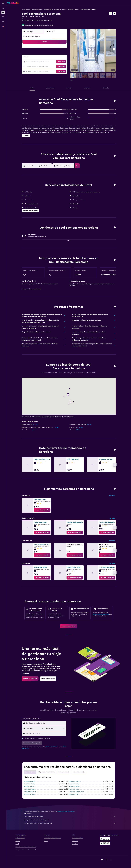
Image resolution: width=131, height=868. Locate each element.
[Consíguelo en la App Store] (105, 843)
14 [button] (54, 57)
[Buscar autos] (3, 16)
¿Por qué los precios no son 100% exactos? (70, 823)
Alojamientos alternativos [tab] (46, 772)
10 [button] (36, 57)
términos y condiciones (51, 747)
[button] (3, 3)
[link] (42, 510)
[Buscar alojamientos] (3, 12)
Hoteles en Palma (74, 784)
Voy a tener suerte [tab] (64, 772)
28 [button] (54, 66)
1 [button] (58, 49)
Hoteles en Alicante (30, 789)
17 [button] (36, 62)
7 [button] (54, 53)
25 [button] (40, 66)
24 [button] (36, 66)
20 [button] (49, 62)
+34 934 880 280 (27, 23)
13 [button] (49, 57)
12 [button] (45, 57)
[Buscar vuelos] (3, 9)
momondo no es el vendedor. (70, 817)
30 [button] (63, 66)
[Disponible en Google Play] (105, 839)
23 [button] (62, 62)
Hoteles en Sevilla (29, 784)
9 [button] (63, 53)
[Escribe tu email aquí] (46, 733)
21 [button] (54, 62)
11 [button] (40, 57)
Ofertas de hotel (26, 10)
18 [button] (40, 62)
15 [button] (58, 57)
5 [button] (45, 53)
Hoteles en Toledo (30, 794)
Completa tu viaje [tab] (79, 772)
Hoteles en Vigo (74, 794)
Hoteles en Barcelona (73, 10)
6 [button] (49, 53)
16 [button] (63, 57)
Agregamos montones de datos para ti (70, 820)
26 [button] (45, 66)
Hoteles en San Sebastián (77, 792)
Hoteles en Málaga (74, 787)
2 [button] (63, 49)
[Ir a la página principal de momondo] (13, 3)
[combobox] (46, 723)
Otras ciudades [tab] (30, 772)
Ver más (112, 496)
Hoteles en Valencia (75, 781)
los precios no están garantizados (66, 811)
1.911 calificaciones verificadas (43, 25)
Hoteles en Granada (30, 792)
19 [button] (45, 62)
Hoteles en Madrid (30, 781)
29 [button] (58, 66)
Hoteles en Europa (37, 10)
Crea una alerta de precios (101, 614)
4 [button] (40, 53)
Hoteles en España (49, 10)
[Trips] (3, 22)
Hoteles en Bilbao (74, 789)
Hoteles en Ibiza (29, 787)
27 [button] (49, 66)
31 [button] (36, 71)
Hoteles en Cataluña (61, 10)
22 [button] (58, 62)
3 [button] (36, 53)
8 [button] (58, 53)
